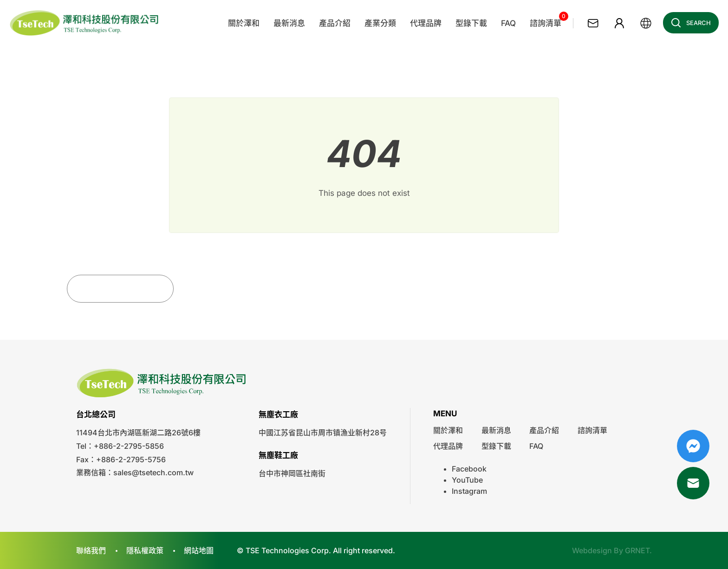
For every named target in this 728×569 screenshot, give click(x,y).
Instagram (469, 491)
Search (688, 23)
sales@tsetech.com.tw (153, 472)
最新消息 (496, 430)
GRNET (637, 550)
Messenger (693, 446)
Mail (693, 483)
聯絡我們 (593, 23)
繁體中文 (646, 23)
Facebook (469, 469)
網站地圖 (199, 550)
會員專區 (619, 23)
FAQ (536, 446)
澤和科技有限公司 (85, 23)
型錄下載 (496, 446)
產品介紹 (544, 430)
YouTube (467, 480)
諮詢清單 (592, 430)
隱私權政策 (145, 550)
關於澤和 (448, 430)
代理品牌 (448, 446)
